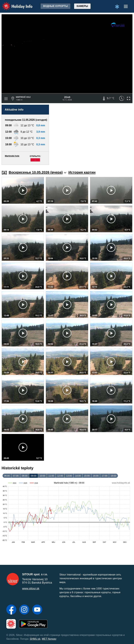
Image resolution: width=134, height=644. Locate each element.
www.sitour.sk (31, 588)
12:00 (60, 476)
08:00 (25, 476)
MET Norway (49, 639)
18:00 (113, 476)
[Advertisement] (92, 135)
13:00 (69, 476)
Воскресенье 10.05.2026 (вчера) (37, 172)
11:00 (51, 476)
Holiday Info (14, 4)
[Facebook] (11, 610)
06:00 (7, 476)
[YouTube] (37, 610)
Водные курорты (55, 6)
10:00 (42, 476)
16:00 (96, 476)
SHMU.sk (35, 639)
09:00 (33, 476)
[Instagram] (24, 610)
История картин (82, 172)
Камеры (82, 6)
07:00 (16, 476)
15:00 (87, 476)
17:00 (105, 476)
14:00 (78, 476)
